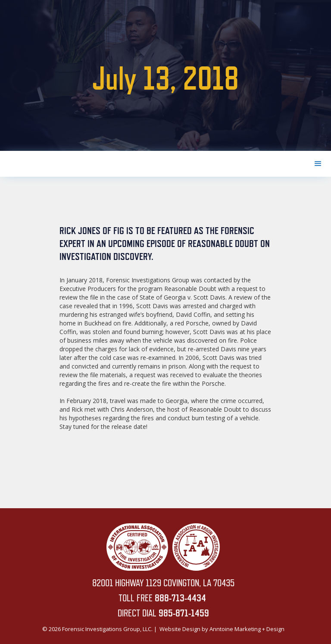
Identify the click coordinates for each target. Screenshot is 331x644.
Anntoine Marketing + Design (247, 629)
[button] (318, 164)
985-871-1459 (184, 613)
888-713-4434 (180, 598)
